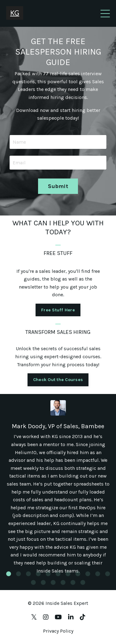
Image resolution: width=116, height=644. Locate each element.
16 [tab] (73, 582)
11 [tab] (108, 574)
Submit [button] (58, 186)
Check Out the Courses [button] (58, 380)
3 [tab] (28, 574)
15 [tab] (63, 582)
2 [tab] (19, 574)
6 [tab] (58, 574)
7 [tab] (68, 574)
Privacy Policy (58, 631)
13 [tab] (43, 582)
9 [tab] (88, 574)
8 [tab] (78, 574)
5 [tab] (48, 574)
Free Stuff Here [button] (58, 310)
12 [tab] (33, 582)
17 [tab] (83, 582)
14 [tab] (53, 582)
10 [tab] (98, 574)
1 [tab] (9, 574)
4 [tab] (38, 574)
